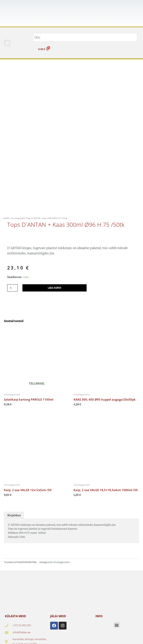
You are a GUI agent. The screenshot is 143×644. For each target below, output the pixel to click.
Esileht (7, 218)
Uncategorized (18, 218)
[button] (7, 43)
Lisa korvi (54, 288)
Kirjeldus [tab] (14, 515)
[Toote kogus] (12, 288)
